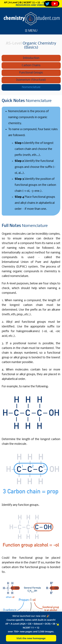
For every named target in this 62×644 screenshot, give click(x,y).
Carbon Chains (31, 65)
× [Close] (58, 624)
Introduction (31, 58)
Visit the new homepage (31, 638)
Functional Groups (31, 73)
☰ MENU (31, 31)
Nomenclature (31, 87)
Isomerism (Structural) (31, 80)
